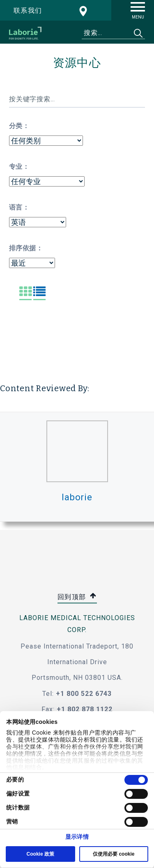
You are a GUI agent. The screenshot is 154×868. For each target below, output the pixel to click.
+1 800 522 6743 (84, 694)
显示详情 (77, 837)
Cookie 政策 (40, 854)
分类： (19, 126)
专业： (19, 167)
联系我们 (28, 10)
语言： (19, 207)
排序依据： (26, 248)
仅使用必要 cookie (114, 854)
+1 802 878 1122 (85, 709)
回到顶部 (77, 597)
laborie (77, 497)
